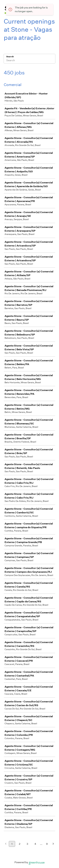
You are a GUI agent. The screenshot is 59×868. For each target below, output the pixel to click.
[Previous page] (6, 844)
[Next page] (53, 844)
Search (10, 57)
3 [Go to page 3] (27, 844)
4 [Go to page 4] (35, 844)
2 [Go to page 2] (20, 844)
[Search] (29, 61)
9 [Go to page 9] (47, 844)
